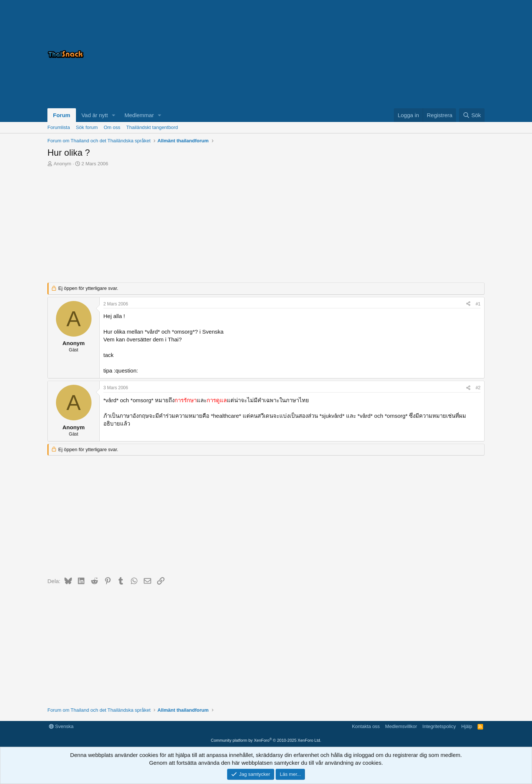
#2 (478, 388)
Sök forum (87, 127)
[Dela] (468, 304)
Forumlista (59, 127)
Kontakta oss (366, 726)
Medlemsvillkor (401, 726)
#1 (478, 304)
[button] (114, 115)
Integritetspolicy (439, 726)
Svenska (61, 726)
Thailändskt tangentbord (152, 127)
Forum (62, 115)
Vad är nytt (95, 115)
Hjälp (467, 726)
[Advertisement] (392, 54)
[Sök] (472, 115)
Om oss (112, 127)
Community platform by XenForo (266, 740)
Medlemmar (139, 115)
